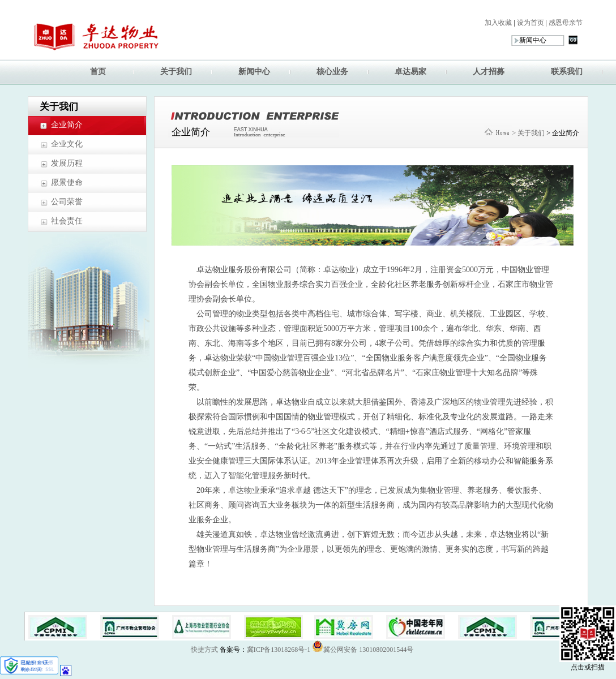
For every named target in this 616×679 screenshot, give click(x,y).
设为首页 (530, 23)
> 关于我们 (528, 133)
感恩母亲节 (565, 23)
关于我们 (176, 72)
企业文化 (67, 144)
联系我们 (567, 72)
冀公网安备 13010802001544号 (363, 646)
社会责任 (67, 221)
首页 (98, 72)
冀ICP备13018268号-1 (279, 650)
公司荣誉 (67, 202)
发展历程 (67, 163)
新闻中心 (254, 72)
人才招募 (489, 72)
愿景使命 (67, 182)
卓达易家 (410, 72)
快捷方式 (204, 650)
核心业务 (332, 72)
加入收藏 (498, 23)
